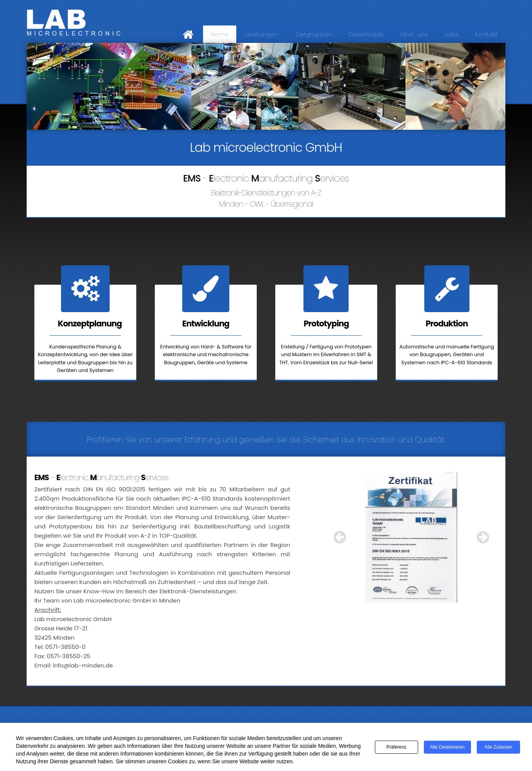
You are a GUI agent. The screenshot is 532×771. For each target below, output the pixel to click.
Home (220, 34)
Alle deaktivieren (447, 748)
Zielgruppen (314, 34)
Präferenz (396, 748)
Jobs (452, 34)
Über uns (414, 34)
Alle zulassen (498, 748)
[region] (266, 86)
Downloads (366, 34)
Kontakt (487, 34)
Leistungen (262, 34)
